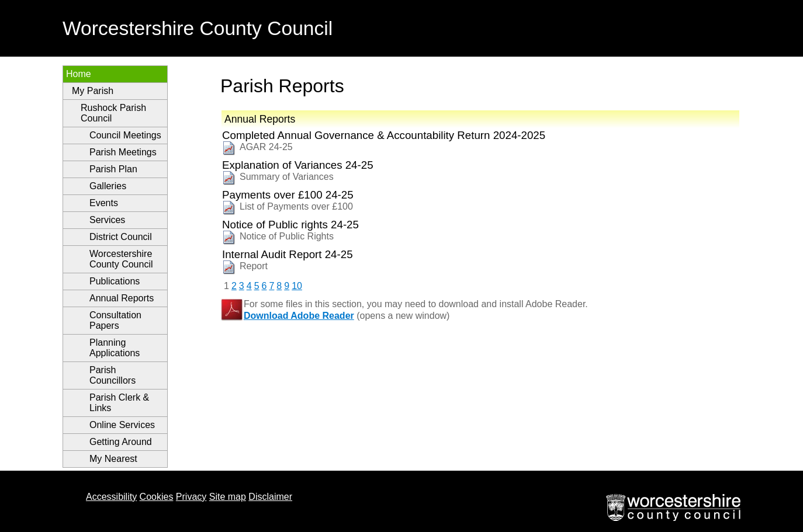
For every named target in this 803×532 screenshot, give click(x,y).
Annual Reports (122, 298)
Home (79, 74)
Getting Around (121, 442)
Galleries (108, 186)
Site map (228, 497)
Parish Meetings (123, 152)
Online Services (122, 425)
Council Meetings (125, 135)
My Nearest (113, 459)
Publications (115, 281)
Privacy (191, 497)
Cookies (157, 497)
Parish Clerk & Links (119, 403)
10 (297, 286)
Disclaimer (270, 497)
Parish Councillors (113, 375)
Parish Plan (113, 169)
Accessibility (111, 497)
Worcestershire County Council (121, 259)
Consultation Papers (115, 320)
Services (107, 220)
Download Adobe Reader (299, 316)
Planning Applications (115, 348)
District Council (121, 237)
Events (104, 203)
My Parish (93, 91)
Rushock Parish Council (113, 113)
